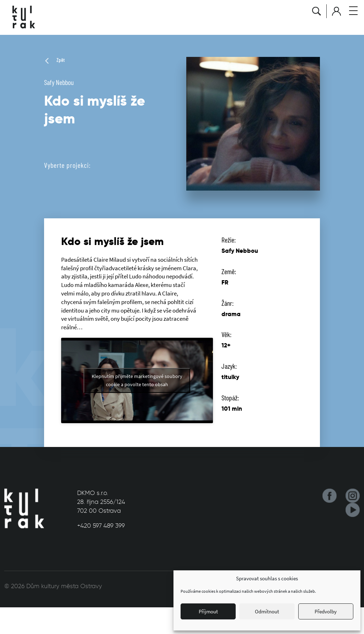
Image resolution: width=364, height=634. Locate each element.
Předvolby (326, 611)
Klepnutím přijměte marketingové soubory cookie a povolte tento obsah (137, 380)
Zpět (54, 60)
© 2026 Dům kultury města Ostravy (53, 586)
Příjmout (208, 611)
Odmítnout (267, 611)
